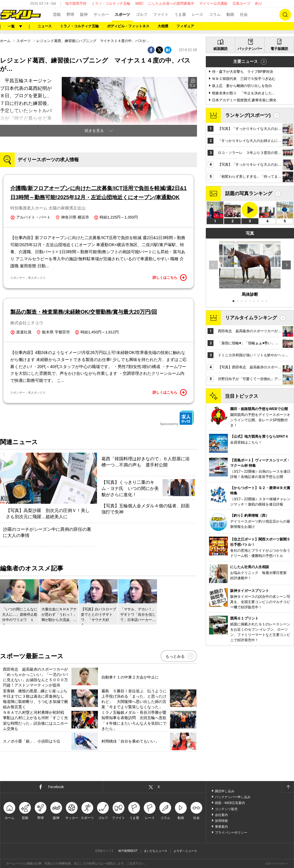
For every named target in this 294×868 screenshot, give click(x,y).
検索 (285, 15)
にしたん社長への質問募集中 (171, 4)
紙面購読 (220, 49)
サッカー (101, 15)
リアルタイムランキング (251, 318)
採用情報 (221, 821)
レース (197, 15)
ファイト (161, 15)
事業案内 (221, 827)
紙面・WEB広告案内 (230, 803)
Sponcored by (177, 418)
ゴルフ (142, 15)
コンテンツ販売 (226, 809)
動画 (230, 15)
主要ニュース (245, 61)
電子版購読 (279, 49)
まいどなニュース (156, 851)
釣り (259, 4)
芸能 (57, 15)
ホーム (5, 41)
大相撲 (163, 26)
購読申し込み (225, 791)
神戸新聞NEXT (128, 851)
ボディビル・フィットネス (128, 26)
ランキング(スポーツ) (248, 115)
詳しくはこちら (170, 278)
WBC (139, 4)
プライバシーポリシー (231, 832)
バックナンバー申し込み (233, 797)
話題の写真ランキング (249, 193)
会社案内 (221, 815)
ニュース (45, 26)
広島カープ (241, 4)
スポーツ (122, 15)
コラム (215, 15)
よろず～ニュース (185, 851)
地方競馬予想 (76, 4)
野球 (70, 15)
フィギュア (185, 26)
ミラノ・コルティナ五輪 (111, 4)
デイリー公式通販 (213, 4)
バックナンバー (250, 49)
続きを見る (94, 131)
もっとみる (175, 656)
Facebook (56, 787)
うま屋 (180, 15)
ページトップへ (288, 787)
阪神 (84, 15)
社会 (244, 15)
